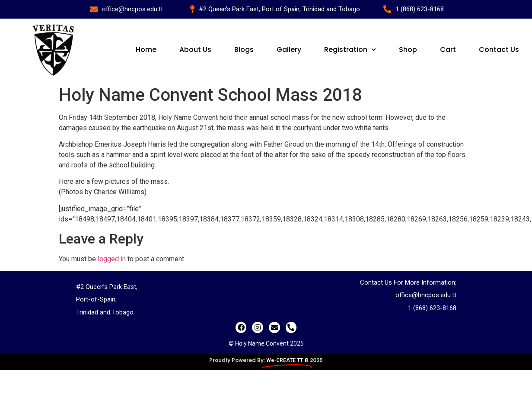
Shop (408, 50)
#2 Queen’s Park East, (107, 287)
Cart (448, 50)
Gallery (289, 50)
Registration (350, 50)
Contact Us (499, 50)
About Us (196, 50)
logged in (112, 259)
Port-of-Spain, (96, 299)
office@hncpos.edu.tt (426, 295)
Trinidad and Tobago (105, 312)
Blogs (245, 50)
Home (147, 50)
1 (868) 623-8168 (432, 308)
